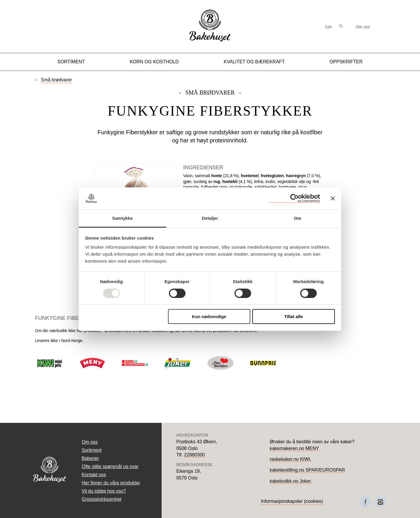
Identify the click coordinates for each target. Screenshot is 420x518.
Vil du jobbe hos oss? (104, 491)
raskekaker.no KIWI (290, 459)
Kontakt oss (94, 475)
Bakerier (90, 458)
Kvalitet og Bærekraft (254, 62)
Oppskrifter (346, 62)
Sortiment (71, 62)
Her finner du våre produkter (111, 483)
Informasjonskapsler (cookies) (292, 501)
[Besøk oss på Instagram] (380, 502)
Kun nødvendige (209, 316)
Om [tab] (297, 218)
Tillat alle (293, 316)
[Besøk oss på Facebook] (365, 502)
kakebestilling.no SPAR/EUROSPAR (307, 470)
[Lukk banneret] (333, 198)
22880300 (194, 455)
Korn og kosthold (154, 62)
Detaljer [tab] (210, 218)
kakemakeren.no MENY (295, 448)
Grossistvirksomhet (101, 499)
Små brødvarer (56, 80)
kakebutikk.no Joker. (291, 481)
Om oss (363, 27)
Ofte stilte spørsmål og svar (110, 466)
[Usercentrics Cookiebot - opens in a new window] (294, 198)
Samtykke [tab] (123, 218)
